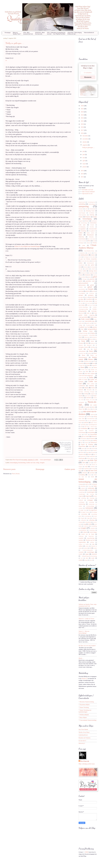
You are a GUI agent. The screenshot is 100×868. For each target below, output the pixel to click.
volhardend (83, 520)
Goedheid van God (84, 327)
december (85, 136)
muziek (80, 396)
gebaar (89, 277)
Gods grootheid (83, 317)
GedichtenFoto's (83, 735)
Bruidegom (81, 243)
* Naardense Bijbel (84, 705)
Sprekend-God (84, 456)
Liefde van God (31, 463)
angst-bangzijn (82, 213)
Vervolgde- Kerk (82, 510)
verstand (81, 508)
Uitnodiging (94, 484)
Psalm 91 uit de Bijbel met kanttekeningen (27, 246)
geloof (90, 287)
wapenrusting (82, 542)
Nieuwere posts (9, 469)
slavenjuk (93, 452)
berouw (87, 221)
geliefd (92, 285)
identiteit (81, 345)
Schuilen (95, 450)
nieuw (93, 407)
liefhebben (91, 386)
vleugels (42, 463)
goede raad (89, 323)
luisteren (81, 390)
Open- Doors (94, 423)
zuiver (91, 560)
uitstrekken (83, 486)
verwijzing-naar (88, 516)
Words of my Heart (84, 732)
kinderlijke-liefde (87, 361)
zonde (93, 558)
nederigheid (81, 402)
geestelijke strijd (90, 281)
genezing (81, 291)
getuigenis (91, 295)
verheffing (84, 498)
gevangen (81, 297)
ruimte (90, 446)
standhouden (92, 456)
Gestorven (92, 293)
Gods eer (89, 313)
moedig (86, 394)
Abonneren (88, 77)
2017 (82, 130)
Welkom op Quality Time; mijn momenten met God (88, 605)
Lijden (80, 388)
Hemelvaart (87, 337)
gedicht (80, 281)
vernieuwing (82, 504)
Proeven (80, 441)
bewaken (92, 227)
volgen (88, 518)
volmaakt (81, 522)
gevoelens (92, 297)
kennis (95, 353)
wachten (81, 540)
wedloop (92, 542)
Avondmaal (92, 213)
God (96, 299)
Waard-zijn (91, 536)
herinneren (94, 337)
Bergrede (81, 221)
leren (82, 367)
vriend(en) (93, 528)
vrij (80, 532)
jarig (88, 349)
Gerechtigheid (82, 293)
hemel (80, 337)
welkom (81, 546)
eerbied (93, 269)
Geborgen (84, 279)
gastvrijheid (83, 277)
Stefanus (89, 458)
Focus (80, 275)
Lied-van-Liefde (82, 378)
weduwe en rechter (84, 544)
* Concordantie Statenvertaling (87, 720)
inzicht (80, 349)
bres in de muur (91, 239)
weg (93, 544)
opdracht (86, 423)
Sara (80, 450)
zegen (87, 554)
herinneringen (84, 339)
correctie (90, 253)
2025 (82, 109)
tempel (80, 469)
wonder (95, 548)
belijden (81, 217)
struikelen (93, 467)
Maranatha (89, 390)
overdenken (84, 428)
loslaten (93, 388)
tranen (89, 475)
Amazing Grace (90, 211)
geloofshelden (82, 289)
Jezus (91, 351)
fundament (88, 275)
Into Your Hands (83, 729)
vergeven (81, 496)
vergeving (88, 496)
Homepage (8, 33)
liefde (91, 377)
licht (87, 371)
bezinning (83, 231)
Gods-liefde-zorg (89, 321)
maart (84, 164)
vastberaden (91, 488)
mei (84, 158)
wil (90, 548)
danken (93, 255)
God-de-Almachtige (83, 307)
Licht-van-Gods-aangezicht (86, 375)
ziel (82, 558)
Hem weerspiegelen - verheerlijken (87, 335)
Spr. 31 (95, 454)
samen (88, 448)
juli (84, 151)
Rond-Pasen (82, 446)
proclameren (92, 438)
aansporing (84, 206)
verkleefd (81, 500)
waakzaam (81, 536)
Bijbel (80, 235)
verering (92, 494)
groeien (95, 327)
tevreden (93, 469)
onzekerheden (82, 421)
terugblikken (86, 469)
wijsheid (86, 548)
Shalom (82, 452)
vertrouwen (89, 508)
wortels (80, 554)
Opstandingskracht (93, 425)
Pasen (80, 435)
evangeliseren (92, 273)
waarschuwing (91, 538)
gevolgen (81, 299)
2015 (82, 171)
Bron (89, 241)
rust (96, 446)
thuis (80, 471)
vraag (84, 524)
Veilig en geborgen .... (15, 43)
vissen (95, 516)
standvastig (81, 458)
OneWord (89, 417)
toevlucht (92, 473)
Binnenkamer (90, 235)
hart (82, 329)
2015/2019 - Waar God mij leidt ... (40, 33)
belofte (95, 217)
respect (86, 443)
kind (80, 361)
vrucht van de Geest (88, 534)
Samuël (93, 448)
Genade (90, 289)
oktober (85, 142)
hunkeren (93, 343)
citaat (84, 245)
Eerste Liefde (82, 271)
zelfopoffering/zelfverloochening (89, 556)
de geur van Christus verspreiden (88, 259)
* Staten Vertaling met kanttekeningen (85, 711)
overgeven (81, 431)
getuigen (81, 295)
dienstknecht (81, 265)
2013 (82, 177)
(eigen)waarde (82, 202)
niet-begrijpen (87, 407)
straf (90, 463)
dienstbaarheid (90, 263)
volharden (95, 518)
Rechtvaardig (88, 441)
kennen (89, 353)
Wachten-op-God (90, 540)
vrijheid (85, 532)
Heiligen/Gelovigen (83, 333)
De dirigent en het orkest (89, 257)
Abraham (81, 209)
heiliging (92, 333)
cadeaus (88, 243)
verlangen (90, 500)
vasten (89, 490)
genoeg (94, 291)
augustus (85, 145)
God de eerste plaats (86, 301)
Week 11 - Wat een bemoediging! (84, 632)
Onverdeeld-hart (91, 419)
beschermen (94, 221)
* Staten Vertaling (84, 707)
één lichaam (92, 267)
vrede (90, 524)
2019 (82, 124)
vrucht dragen (93, 532)
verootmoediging (90, 506)
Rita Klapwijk (85, 761)
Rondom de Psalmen (84, 738)
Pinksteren (94, 436)
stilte (84, 463)
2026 (82, 106)
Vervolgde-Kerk (93, 510)
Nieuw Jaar (82, 409)
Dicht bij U (82, 743)
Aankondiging (92, 204)
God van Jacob (88, 303)
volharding (92, 520)
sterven (85, 460)
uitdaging (81, 484)
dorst (80, 267)
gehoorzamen (82, 285)
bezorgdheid (92, 231)
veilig (37, 463)
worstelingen (91, 552)
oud (81, 427)
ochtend (89, 409)
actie (86, 209)
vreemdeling (94, 526)
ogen (80, 412)
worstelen (81, 552)
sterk (80, 460)
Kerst (84, 355)
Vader (95, 486)
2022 (82, 118)
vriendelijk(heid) (82, 530)
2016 (82, 133)
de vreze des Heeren (85, 261)
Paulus (86, 435)
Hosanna (81, 343)
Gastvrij (95, 275)
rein (82, 443)
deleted (94, 261)
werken (87, 546)
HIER (87, 852)
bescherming (22, 463)
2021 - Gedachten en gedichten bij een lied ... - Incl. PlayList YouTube (56, 33)
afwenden (81, 211)
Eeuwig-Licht (84, 273)
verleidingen (81, 502)
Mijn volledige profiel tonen (87, 764)
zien (87, 558)
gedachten (92, 279)
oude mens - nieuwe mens (91, 427)
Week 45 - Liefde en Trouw (86, 619)
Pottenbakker (84, 439)
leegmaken (94, 365)
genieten (88, 291)
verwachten (84, 514)
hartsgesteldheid (92, 329)
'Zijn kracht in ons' (87, 194)
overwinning (91, 432)
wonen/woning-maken (88, 550)
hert (96, 339)
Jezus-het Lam (82, 353)
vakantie (83, 488)
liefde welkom (91, 384)
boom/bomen (82, 239)
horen (92, 341)
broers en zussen (82, 241)
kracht (87, 363)
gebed (95, 277)
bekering (92, 215)
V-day (90, 486)
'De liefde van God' (87, 190)
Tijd (84, 471)
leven (95, 367)
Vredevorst (86, 526)
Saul (84, 450)
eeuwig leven (93, 271)
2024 (82, 112)
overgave (92, 428)
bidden (81, 233)
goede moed (81, 323)
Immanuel (89, 345)
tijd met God (92, 470)
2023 (82, 115)
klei (94, 361)
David (80, 257)
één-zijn (80, 269)
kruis (94, 363)
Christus (95, 243)
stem (94, 458)
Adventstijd (92, 209)
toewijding (82, 475)
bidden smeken (90, 233)
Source (90, 454)
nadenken (89, 398)
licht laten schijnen (90, 373)
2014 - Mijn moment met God (28, 33)
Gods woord (85, 319)
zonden (80, 560)
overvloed (91, 431)
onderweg (93, 415)
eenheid (87, 269)
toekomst (85, 473)
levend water (84, 370)
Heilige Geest (88, 331)
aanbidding (82, 204)
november (86, 139)
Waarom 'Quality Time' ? (17, 33)
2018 (82, 127)
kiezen (91, 359)
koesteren (81, 363)
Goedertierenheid (90, 325)
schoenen (89, 450)
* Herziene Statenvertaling (86, 702)
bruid (94, 241)
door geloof (91, 265)
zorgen (86, 560)
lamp (88, 365)
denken (80, 263)
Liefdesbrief (82, 386)
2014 (82, 174)
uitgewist (87, 484)
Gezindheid (89, 299)
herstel (91, 339)
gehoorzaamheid (83, 283)
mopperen (93, 394)
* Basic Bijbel (83, 717)
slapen (87, 452)
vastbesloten (82, 490)
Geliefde (81, 287)
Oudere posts (70, 469)
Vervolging (94, 512)
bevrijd (92, 225)
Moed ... (81, 658)
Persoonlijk (94, 434)
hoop (83, 341)
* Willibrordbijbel (84, 715)
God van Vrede (91, 305)
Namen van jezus (90, 400)
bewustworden (93, 229)
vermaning (91, 502)
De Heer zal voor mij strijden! (87, 646)
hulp (87, 343)
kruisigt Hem (82, 365)
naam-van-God (88, 396)
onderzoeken (82, 417)
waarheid (81, 538)
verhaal (95, 496)
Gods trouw (93, 317)
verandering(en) (91, 492)
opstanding (83, 425)
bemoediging (14, 463)
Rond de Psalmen (87, 444)
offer (94, 409)
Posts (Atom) (16, 474)
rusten (83, 448)
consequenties (82, 253)
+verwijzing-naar (91, 202)
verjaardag (92, 498)
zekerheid (94, 554)
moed (80, 394)
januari (85, 167)
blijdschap (81, 237)
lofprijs (86, 388)
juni (84, 154)
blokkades (91, 237)
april (84, 161)
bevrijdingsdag (82, 227)
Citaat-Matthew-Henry (89, 251)
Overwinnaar (82, 432)
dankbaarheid (84, 255)
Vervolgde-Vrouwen (85, 512)
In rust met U (82, 741)
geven (86, 297)
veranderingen (82, 494)
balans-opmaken (82, 215)
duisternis (86, 267)
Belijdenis (88, 217)
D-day (95, 253)
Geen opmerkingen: (46, 460)
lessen (90, 368)
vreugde (83, 528)
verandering (81, 492)
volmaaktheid (88, 522)
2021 (82, 121)
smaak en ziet (82, 454)
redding (95, 440)
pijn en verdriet (85, 436)
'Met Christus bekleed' (88, 192)
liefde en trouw (83, 379)
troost (92, 477)
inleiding (93, 347)
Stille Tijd (93, 460)
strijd (86, 467)
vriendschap (92, 530)
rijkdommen (94, 442)
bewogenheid (82, 229)
